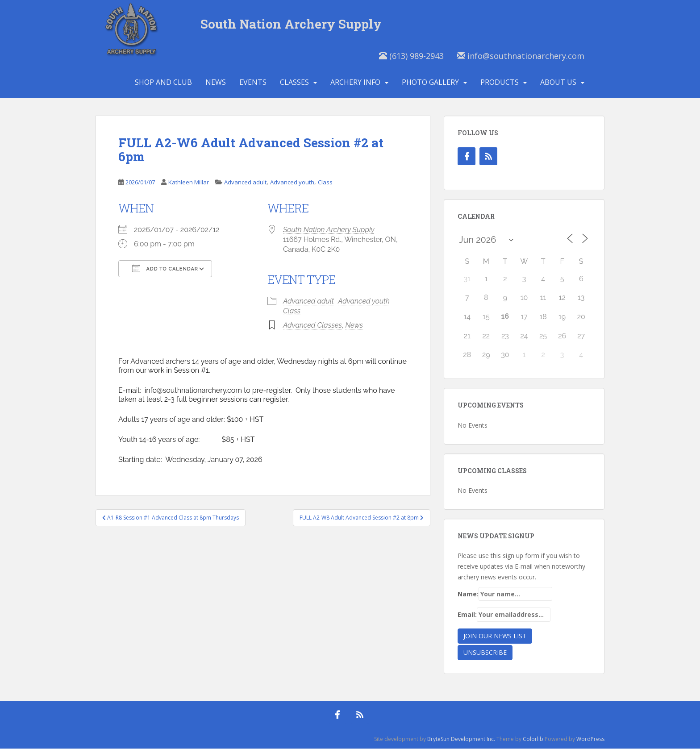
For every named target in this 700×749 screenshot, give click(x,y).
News (216, 83)
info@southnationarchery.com (521, 56)
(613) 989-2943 (411, 56)
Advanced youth (292, 183)
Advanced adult (245, 183)
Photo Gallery (430, 83)
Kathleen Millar (189, 183)
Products (500, 83)
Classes (294, 83)
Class (325, 183)
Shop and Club (163, 83)
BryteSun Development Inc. (461, 739)
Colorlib (533, 739)
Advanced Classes (312, 326)
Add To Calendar (165, 269)
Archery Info (355, 83)
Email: (504, 616)
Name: (505, 595)
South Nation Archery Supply (291, 24)
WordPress (590, 739)
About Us (558, 83)
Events (253, 83)
